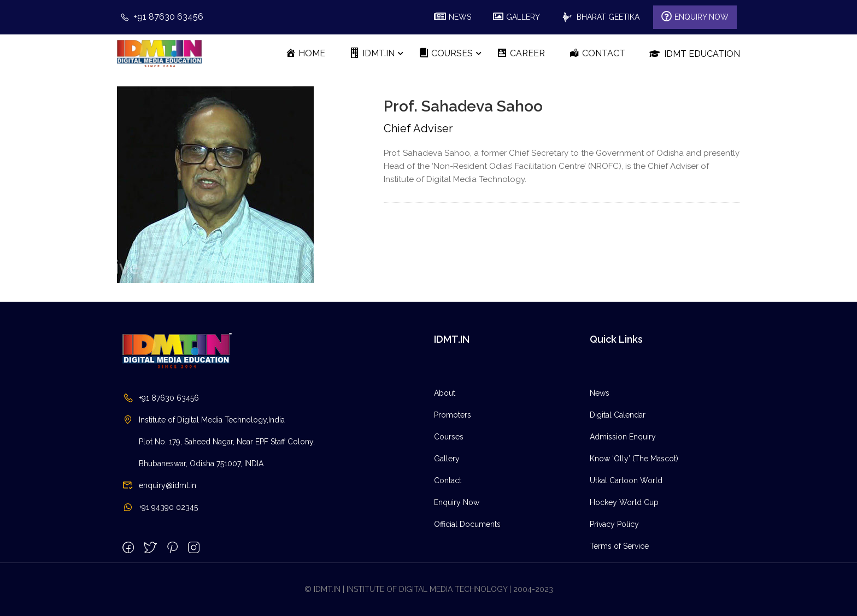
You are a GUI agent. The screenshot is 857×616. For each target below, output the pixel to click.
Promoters (453, 415)
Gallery (447, 459)
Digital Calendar (618, 415)
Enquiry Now (457, 502)
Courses (449, 437)
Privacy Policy (614, 524)
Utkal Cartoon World (626, 480)
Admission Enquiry (623, 437)
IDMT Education (695, 54)
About (445, 393)
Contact (448, 480)
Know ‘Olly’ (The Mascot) (634, 459)
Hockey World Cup (624, 502)
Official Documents (467, 524)
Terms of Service (619, 546)
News (600, 393)
